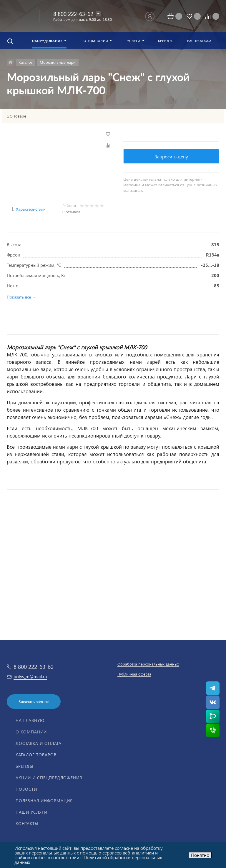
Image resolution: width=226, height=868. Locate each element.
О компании (31, 732)
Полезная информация (44, 801)
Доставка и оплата (39, 743)
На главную (30, 720)
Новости (26, 789)
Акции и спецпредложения (49, 778)
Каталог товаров (36, 755)
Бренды (24, 766)
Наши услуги (31, 812)
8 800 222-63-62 (73, 14)
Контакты (27, 823)
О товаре (18, 116)
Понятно (200, 855)
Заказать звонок (34, 702)
